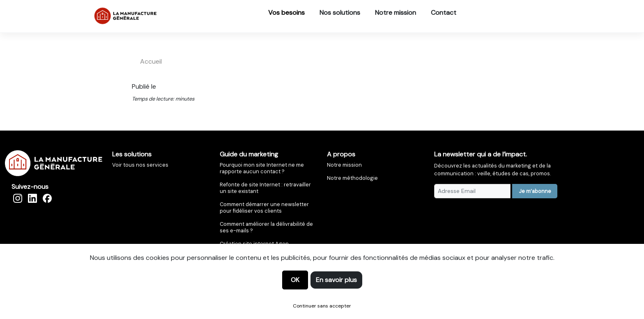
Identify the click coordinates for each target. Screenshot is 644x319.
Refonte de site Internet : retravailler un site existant (265, 188)
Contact (444, 13)
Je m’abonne (535, 191)
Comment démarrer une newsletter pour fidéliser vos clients (264, 208)
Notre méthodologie (352, 178)
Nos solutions (340, 13)
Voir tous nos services (140, 165)
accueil (151, 61)
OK (295, 280)
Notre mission (396, 13)
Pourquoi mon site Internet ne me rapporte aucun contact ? (262, 168)
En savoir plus (336, 280)
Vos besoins (286, 13)
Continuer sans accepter (322, 306)
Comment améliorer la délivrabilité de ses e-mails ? (266, 227)
